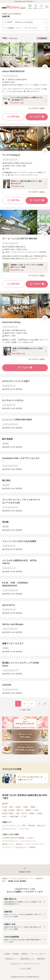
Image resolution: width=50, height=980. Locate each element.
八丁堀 (23, 817)
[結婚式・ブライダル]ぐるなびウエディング (17, 878)
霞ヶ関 (24, 813)
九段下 (5, 817)
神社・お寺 (41, 826)
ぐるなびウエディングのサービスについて (25, 964)
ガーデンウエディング (10, 841)
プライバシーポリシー (38, 954)
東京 (4, 881)
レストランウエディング (11, 826)
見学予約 (13, 117)
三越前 (25, 807)
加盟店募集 (41, 959)
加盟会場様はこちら (27, 959)
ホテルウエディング (9, 829)
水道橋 (39, 813)
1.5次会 (30, 838)
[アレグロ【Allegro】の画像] (25, 139)
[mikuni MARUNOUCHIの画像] (25, 55)
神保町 (32, 813)
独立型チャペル (8, 844)
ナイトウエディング (28, 841)
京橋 (18, 813)
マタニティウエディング (34, 844)
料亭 (24, 826)
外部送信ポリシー (11, 959)
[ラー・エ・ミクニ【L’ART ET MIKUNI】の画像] (25, 222)
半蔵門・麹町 (14, 817)
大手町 (36, 810)
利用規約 (16, 954)
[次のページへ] (39, 704)
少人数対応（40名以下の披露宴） (13, 838)
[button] (25, 901)
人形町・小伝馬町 (8, 810)
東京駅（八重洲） (8, 813)
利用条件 (25, 954)
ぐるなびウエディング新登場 (25, 847)
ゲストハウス (24, 829)
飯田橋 (28, 810)
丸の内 (5, 807)
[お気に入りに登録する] (45, 67)
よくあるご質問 (25, 969)
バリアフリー (7, 847)
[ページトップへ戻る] (25, 870)
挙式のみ (19, 844)
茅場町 (33, 807)
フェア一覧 (37, 117)
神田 (11, 807)
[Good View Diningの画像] (25, 306)
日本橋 (18, 807)
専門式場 (31, 826)
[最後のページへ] (45, 704)
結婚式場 (39, 878)
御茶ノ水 (20, 810)
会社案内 (7, 954)
